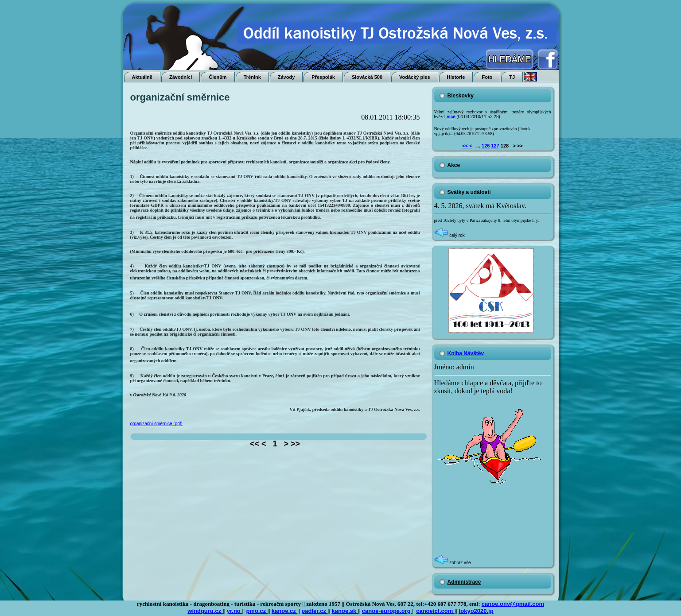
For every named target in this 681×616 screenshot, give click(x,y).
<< (465, 146)
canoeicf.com (435, 611)
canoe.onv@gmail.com (513, 604)
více (451, 117)
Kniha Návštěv (466, 353)
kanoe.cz (285, 611)
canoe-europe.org (387, 611)
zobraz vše (453, 563)
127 (495, 146)
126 (486, 146)
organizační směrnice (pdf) (156, 424)
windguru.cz (205, 611)
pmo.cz (257, 611)
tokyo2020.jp (476, 611)
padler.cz (314, 611)
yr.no (235, 611)
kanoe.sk (345, 611)
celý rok (449, 235)
